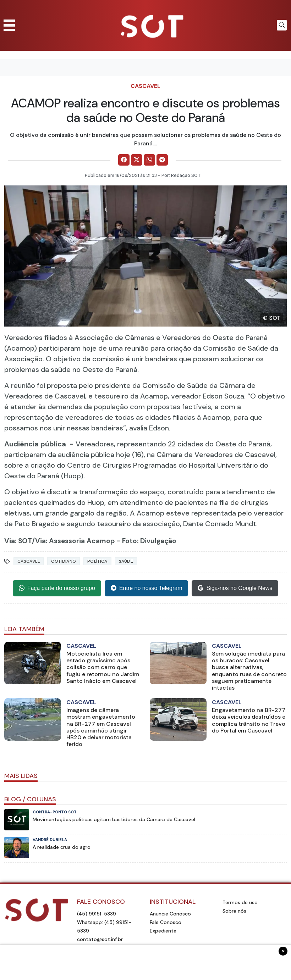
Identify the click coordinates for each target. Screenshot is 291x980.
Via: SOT (18, 541)
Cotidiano (64, 561)
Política (97, 561)
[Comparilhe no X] (137, 160)
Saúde (126, 561)
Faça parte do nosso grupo (57, 588)
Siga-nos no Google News (235, 588)
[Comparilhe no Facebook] (124, 160)
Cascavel (145, 86)
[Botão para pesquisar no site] (282, 25)
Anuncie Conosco (170, 914)
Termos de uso (240, 902)
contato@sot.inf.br (100, 939)
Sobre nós (234, 911)
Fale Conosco (166, 922)
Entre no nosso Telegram (147, 588)
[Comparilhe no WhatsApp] (149, 160)
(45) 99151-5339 (97, 914)
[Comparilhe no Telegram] (162, 160)
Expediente (163, 931)
